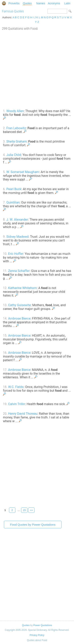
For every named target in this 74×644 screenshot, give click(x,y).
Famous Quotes (13, 11)
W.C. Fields (16, 387)
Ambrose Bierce (19, 318)
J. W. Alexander (17, 220)
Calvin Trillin (17, 404)
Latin (67, 3)
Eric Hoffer (16, 254)
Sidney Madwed (17, 237)
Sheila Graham (17, 141)
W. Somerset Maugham (23, 172)
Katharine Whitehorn (22, 288)
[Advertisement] (37, 69)
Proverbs (14, 3)
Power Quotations (43, 625)
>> (31, 510)
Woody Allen (15, 111)
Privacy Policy (37, 635)
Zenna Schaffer (19, 271)
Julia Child (14, 155)
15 (24, 510)
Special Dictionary (4, 3)
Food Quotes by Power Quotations (33, 525)
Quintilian (13, 202)
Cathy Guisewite (19, 305)
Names (41, 3)
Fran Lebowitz (16, 128)
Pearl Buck (14, 189)
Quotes (27, 3)
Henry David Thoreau (23, 414)
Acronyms (54, 3)
